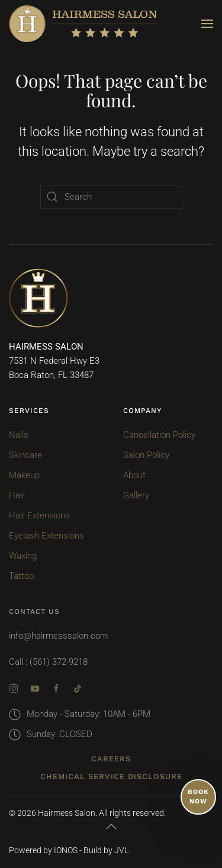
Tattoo (21, 576)
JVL (121, 850)
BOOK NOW (198, 797)
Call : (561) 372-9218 (48, 662)
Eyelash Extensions (46, 536)
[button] (207, 24)
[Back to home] (83, 24)
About (134, 475)
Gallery (136, 495)
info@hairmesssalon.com (58, 636)
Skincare (25, 455)
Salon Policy (146, 455)
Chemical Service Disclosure (111, 776)
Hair (17, 495)
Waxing (23, 556)
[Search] (111, 197)
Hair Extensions (39, 515)
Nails (19, 435)
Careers (111, 759)
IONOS (66, 850)
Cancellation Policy (159, 435)
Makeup (24, 475)
